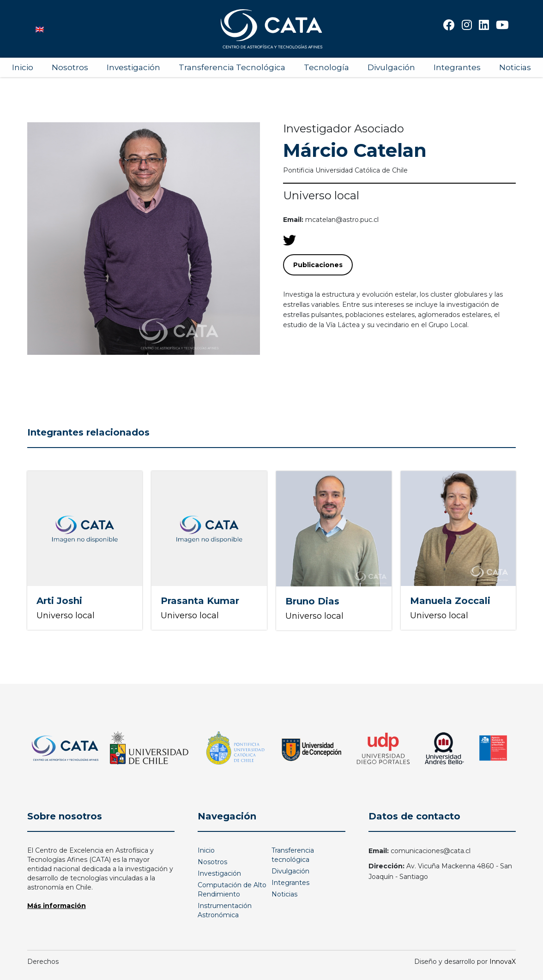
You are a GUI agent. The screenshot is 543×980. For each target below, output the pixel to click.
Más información (57, 906)
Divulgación (391, 67)
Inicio (23, 67)
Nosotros (70, 67)
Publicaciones (318, 265)
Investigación (133, 67)
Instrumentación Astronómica (225, 910)
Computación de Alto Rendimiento (232, 890)
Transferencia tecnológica (293, 855)
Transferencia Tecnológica (232, 67)
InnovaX (503, 962)
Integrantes (457, 67)
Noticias (515, 67)
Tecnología (326, 67)
